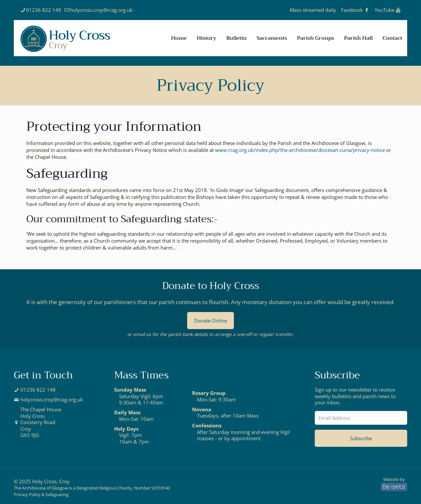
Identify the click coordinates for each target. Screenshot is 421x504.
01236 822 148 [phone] (44, 10)
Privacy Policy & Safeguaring (41, 495)
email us (142, 334)
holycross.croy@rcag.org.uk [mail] (101, 10)
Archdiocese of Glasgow (45, 488)
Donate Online (210, 321)
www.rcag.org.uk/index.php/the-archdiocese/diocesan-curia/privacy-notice (300, 150)
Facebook (355, 10)
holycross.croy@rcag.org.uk (52, 400)
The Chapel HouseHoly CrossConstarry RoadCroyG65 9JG (41, 422)
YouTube (388, 10)
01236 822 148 (38, 390)
